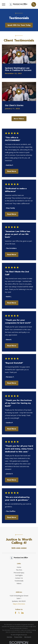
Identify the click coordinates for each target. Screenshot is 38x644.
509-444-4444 (19, 548)
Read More (12, 171)
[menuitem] (9, 637)
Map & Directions (19, 604)
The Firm (19, 570)
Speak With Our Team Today (19, 25)
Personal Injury (19, 573)
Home (19, 567)
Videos (19, 583)
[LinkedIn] (22, 613)
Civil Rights (19, 575)
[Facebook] (16, 613)
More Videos (19, 119)
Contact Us (19, 578)
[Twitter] (19, 613)
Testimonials (19, 581)
